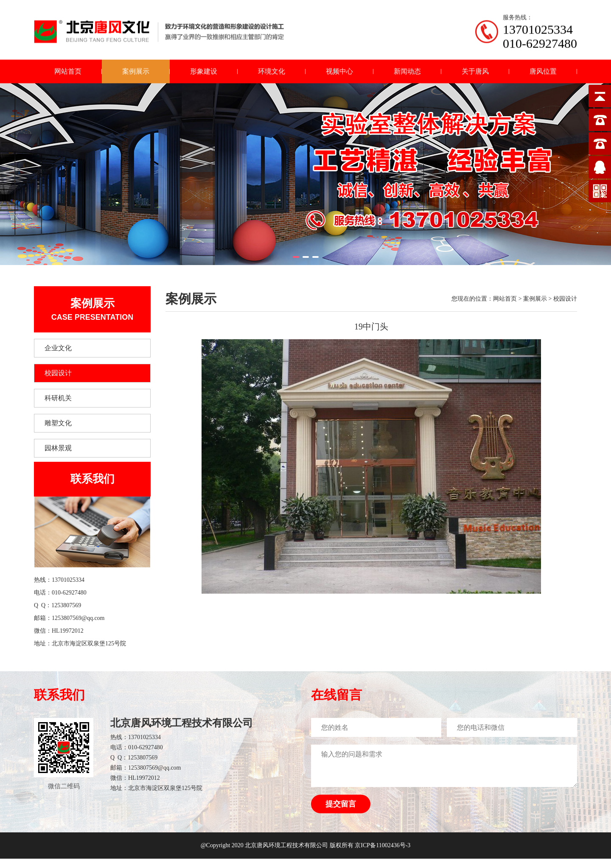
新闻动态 (407, 67)
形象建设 (204, 67)
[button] (296, 257)
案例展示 (136, 67)
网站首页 (68, 67)
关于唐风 (475, 67)
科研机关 (58, 398)
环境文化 (272, 67)
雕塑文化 (58, 423)
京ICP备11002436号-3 (383, 845)
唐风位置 (543, 67)
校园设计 (58, 373)
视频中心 (339, 67)
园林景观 (58, 448)
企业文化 (58, 348)
